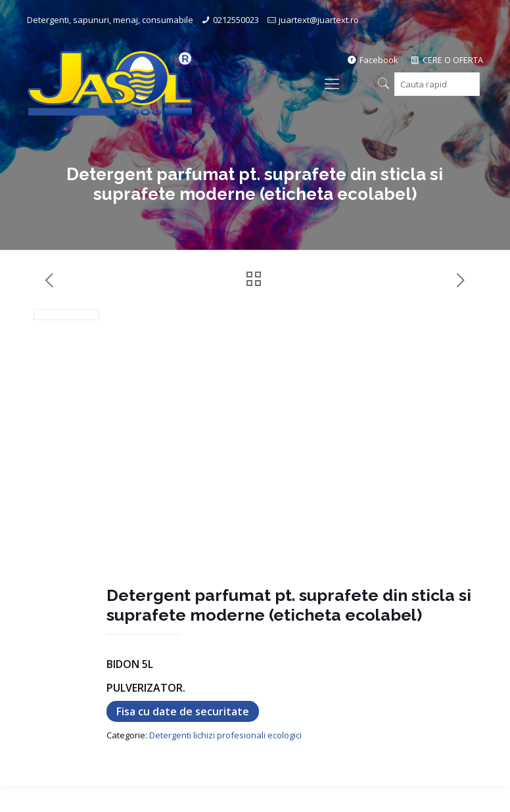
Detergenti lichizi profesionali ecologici (225, 735)
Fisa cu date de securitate (183, 711)
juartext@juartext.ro (319, 20)
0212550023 (236, 20)
